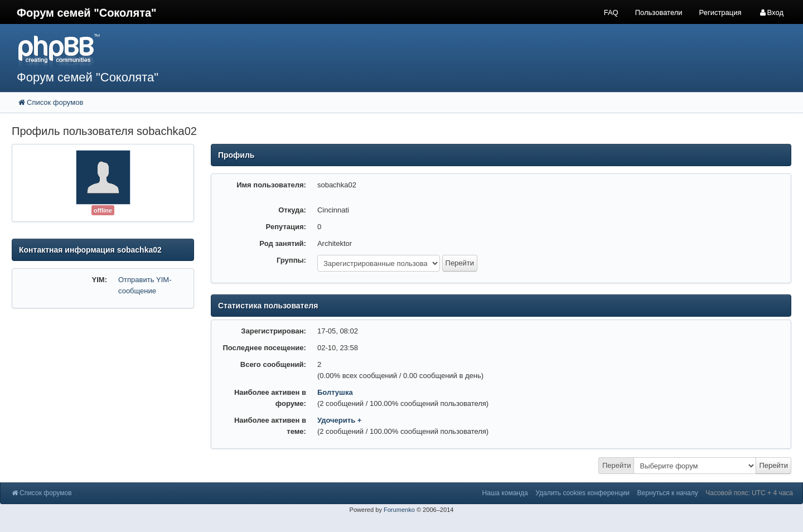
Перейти (617, 465)
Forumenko (399, 510)
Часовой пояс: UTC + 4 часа (749, 493)
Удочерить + (339, 420)
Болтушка (335, 392)
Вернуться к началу (668, 493)
